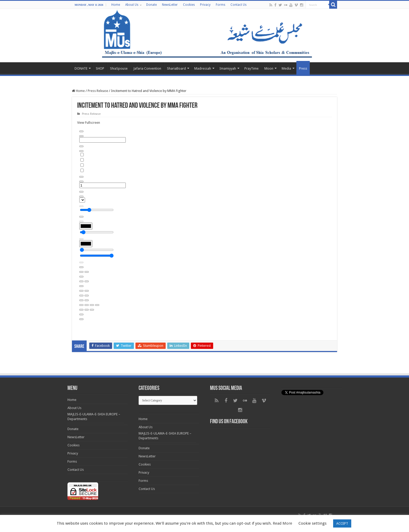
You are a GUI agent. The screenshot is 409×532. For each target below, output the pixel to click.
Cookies (189, 5)
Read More (282, 523)
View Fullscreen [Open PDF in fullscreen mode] (89, 123)
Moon (269, 68)
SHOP (100, 68)
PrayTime (251, 68)
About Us (132, 5)
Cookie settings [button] (313, 523)
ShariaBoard (176, 68)
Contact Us (238, 5)
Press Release (98, 91)
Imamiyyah (228, 68)
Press (303, 68)
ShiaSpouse (119, 68)
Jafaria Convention (147, 68)
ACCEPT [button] (342, 523)
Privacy (205, 5)
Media (286, 68)
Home (116, 5)
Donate (151, 5)
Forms (221, 5)
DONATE (81, 68)
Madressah (203, 68)
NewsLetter (170, 5)
